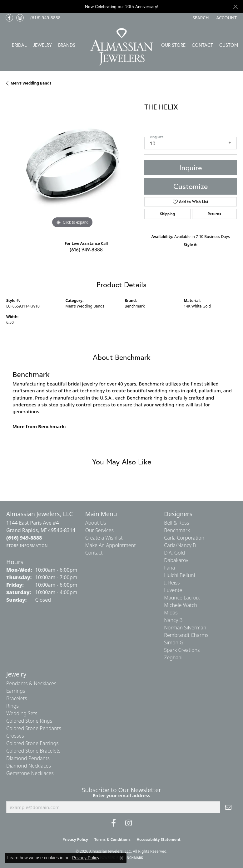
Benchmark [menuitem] (177, 530)
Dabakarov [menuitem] (176, 560)
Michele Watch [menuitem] (181, 605)
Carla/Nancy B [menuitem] (180, 545)
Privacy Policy (75, 839)
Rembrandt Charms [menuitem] (186, 635)
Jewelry (42, 45)
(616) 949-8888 (86, 249)
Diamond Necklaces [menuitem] (29, 766)
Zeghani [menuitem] (173, 657)
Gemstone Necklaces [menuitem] (30, 773)
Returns (214, 214)
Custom (229, 45)
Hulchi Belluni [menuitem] (179, 575)
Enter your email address (122, 795)
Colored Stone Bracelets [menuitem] (33, 751)
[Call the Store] (24, 538)
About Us (96, 523)
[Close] (235, 7)
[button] (200, 18)
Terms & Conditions (112, 839)
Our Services (99, 530)
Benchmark (135, 306)
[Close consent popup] (121, 858)
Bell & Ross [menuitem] (176, 523)
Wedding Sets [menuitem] (22, 713)
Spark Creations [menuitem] (182, 650)
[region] (72, 164)
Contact (202, 45)
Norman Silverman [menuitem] (185, 628)
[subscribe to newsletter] (228, 807)
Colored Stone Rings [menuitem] (29, 721)
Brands (67, 45)
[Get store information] (27, 546)
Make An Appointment (111, 545)
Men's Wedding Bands (31, 83)
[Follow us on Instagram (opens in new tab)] (20, 18)
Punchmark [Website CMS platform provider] (133, 858)
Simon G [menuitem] (174, 643)
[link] (45, 18)
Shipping (167, 214)
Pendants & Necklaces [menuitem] (31, 683)
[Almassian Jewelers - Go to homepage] (121, 47)
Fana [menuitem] (169, 568)
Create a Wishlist (104, 538)
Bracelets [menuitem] (17, 698)
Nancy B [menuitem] (173, 620)
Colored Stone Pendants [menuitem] (34, 728)
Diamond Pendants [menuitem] (28, 758)
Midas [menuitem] (171, 613)
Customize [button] (191, 186)
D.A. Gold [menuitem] (174, 553)
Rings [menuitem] (12, 706)
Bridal (19, 45)
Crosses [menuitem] (15, 736)
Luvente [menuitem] (173, 590)
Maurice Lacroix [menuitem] (182, 598)
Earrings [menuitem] (16, 691)
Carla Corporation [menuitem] (184, 538)
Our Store (173, 45)
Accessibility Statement (159, 839)
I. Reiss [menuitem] (172, 583)
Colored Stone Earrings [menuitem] (32, 743)
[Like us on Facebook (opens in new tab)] (9, 18)
